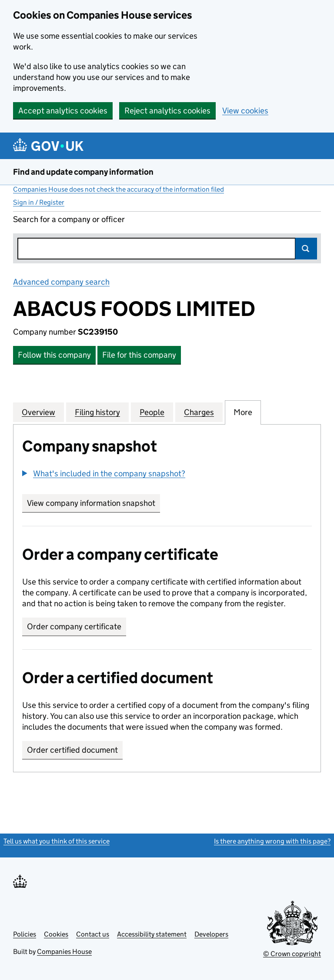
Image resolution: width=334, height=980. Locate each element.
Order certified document (72, 750)
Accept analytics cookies (63, 111)
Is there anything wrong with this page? (272, 841)
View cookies (245, 111)
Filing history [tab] (97, 412)
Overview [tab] (38, 412)
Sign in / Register (39, 202)
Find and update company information (83, 172)
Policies (25, 934)
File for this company (139, 355)
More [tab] (243, 412)
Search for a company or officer (69, 219)
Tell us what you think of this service (57, 841)
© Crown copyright (292, 954)
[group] (167, 475)
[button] (104, 473)
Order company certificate (74, 626)
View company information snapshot (94, 503)
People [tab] (152, 412)
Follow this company (54, 355)
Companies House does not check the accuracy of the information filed (119, 189)
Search (306, 249)
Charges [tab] (199, 412)
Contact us (93, 934)
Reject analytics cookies (167, 111)
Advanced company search (61, 282)
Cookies (56, 934)
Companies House (64, 952)
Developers (211, 934)
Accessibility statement (152, 934)
